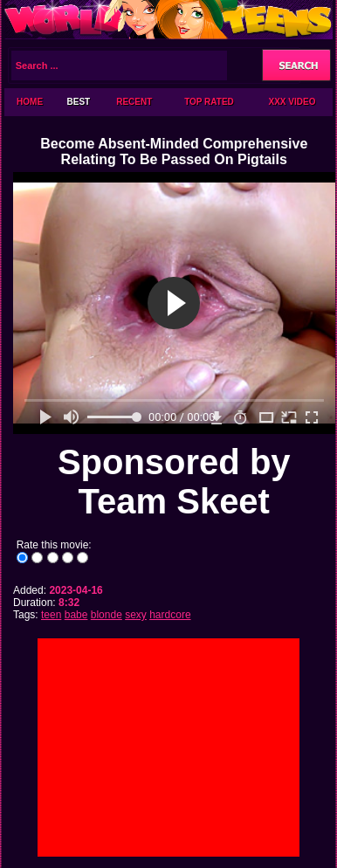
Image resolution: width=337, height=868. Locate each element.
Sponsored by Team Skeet (174, 482)
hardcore (170, 615)
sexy (136, 615)
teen (51, 615)
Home (30, 102)
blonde (107, 615)
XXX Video (292, 102)
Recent (134, 102)
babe (76, 615)
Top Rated (209, 102)
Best (79, 102)
